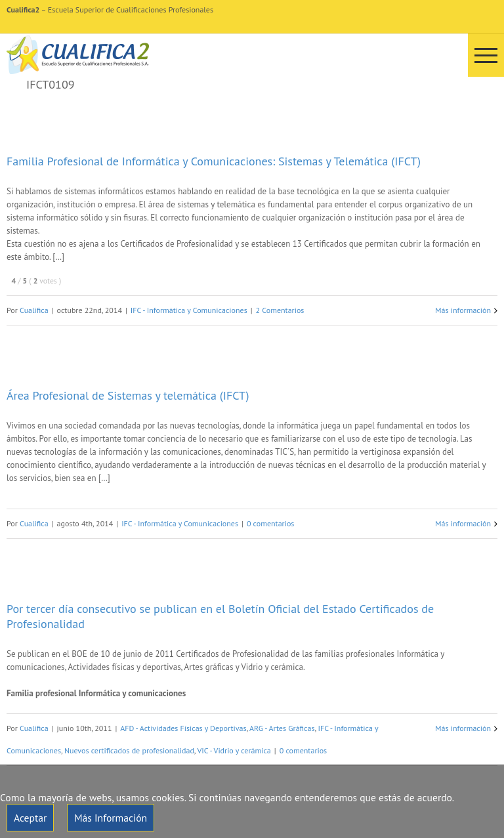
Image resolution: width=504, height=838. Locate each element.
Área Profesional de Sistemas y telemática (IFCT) (128, 395)
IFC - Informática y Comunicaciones (189, 310)
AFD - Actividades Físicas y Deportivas (183, 728)
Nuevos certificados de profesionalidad (129, 750)
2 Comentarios (280, 310)
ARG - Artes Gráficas (282, 728)
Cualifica (34, 310)
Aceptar (30, 818)
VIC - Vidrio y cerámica (234, 750)
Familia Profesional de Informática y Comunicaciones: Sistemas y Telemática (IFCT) (214, 161)
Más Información (111, 818)
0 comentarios (271, 523)
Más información (463, 310)
